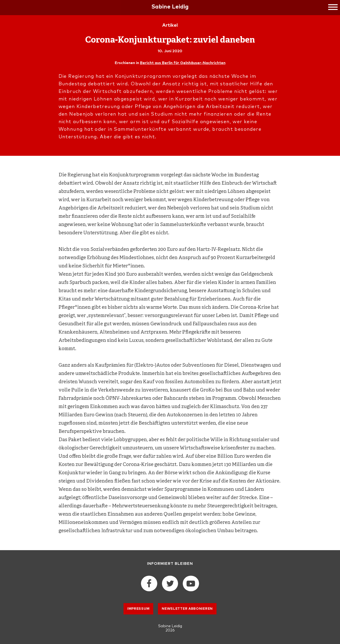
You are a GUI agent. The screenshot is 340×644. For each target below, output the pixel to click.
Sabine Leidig (170, 7)
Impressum (138, 609)
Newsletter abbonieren (187, 609)
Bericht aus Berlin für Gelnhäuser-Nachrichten (183, 63)
